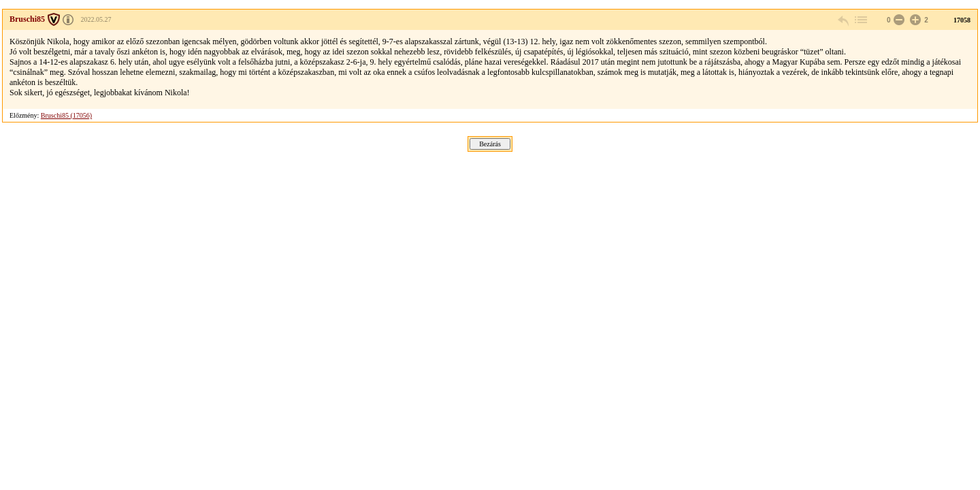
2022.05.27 (96, 19)
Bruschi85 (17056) (66, 115)
